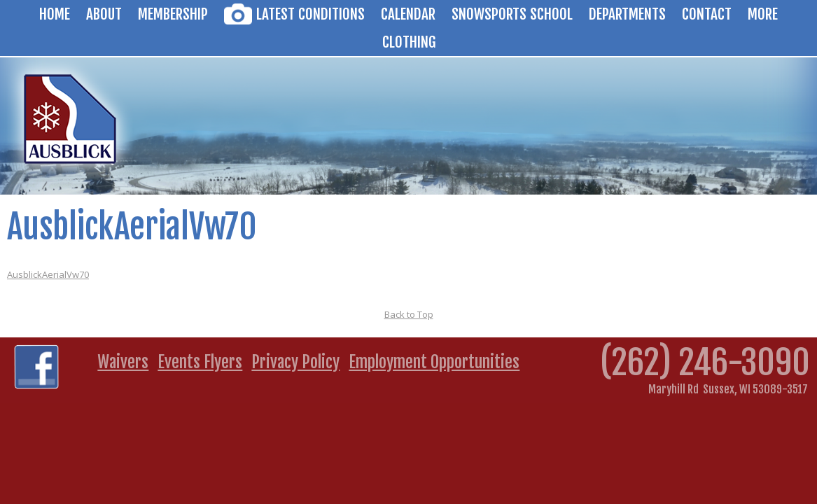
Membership (173, 14)
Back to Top (409, 314)
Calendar (408, 14)
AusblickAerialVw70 (48, 274)
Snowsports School (512, 14)
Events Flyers (200, 362)
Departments (627, 14)
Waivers (123, 362)
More (763, 14)
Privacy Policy (295, 362)
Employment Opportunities (434, 362)
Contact (707, 14)
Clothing (409, 42)
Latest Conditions (310, 14)
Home (55, 14)
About (104, 14)
